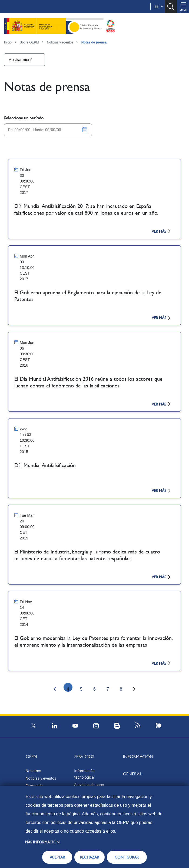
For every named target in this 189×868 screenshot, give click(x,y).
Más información (42, 842)
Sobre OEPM (29, 42)
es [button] (159, 6)
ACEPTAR (57, 857)
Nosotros (34, 771)
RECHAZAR (89, 857)
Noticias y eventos (60, 42)
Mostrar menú (20, 60)
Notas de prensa (94, 42)
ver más (161, 231)
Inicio (8, 42)
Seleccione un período (24, 118)
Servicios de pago (89, 785)
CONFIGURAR (127, 857)
